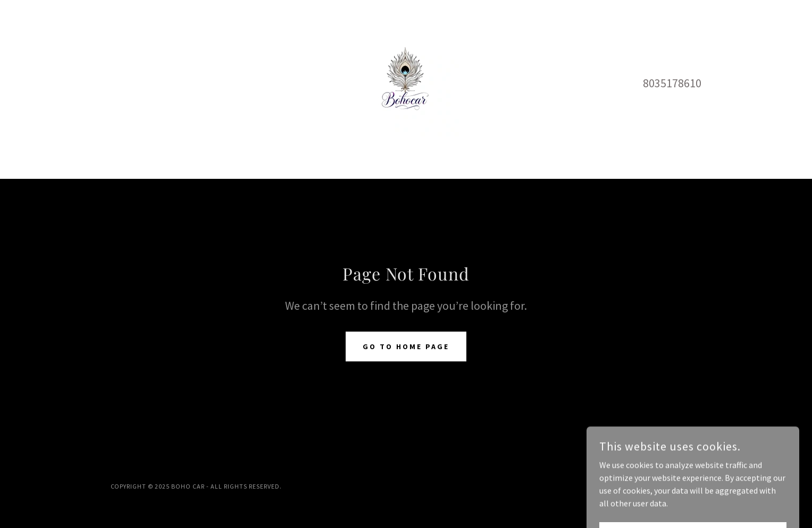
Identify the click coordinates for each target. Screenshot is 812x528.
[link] (406, 82)
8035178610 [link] (672, 83)
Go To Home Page (406, 346)
